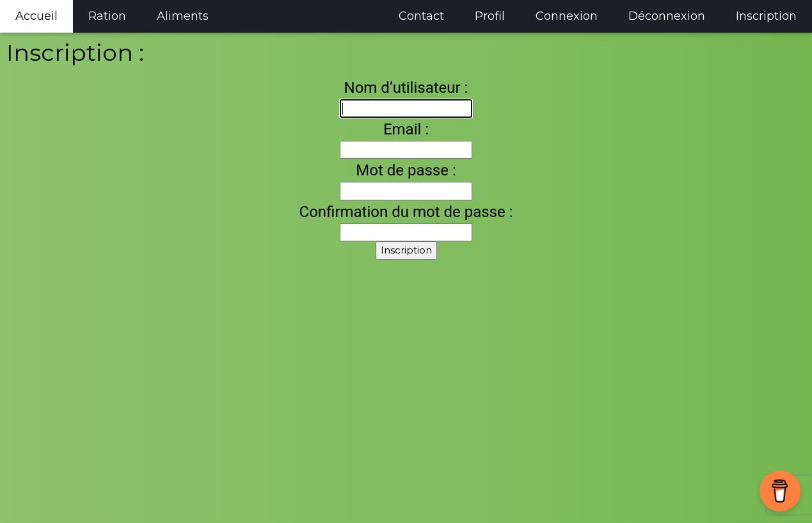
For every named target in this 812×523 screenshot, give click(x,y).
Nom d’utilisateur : (406, 88)
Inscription (766, 16)
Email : (406, 129)
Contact (421, 16)
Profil (490, 16)
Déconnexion (667, 16)
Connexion (567, 16)
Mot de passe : (406, 170)
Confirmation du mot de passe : (406, 212)
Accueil (36, 16)
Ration (107, 16)
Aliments (183, 16)
